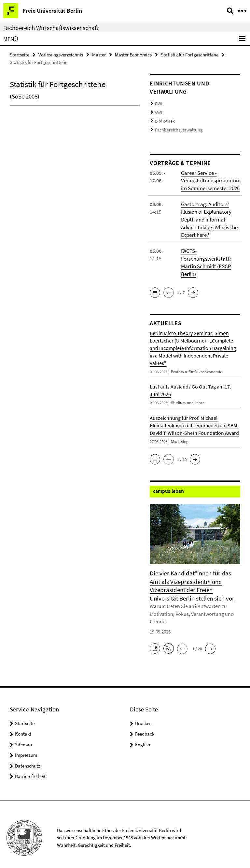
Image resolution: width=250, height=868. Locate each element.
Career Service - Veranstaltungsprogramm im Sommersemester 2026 (209, 177)
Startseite (20, 54)
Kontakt (23, 727)
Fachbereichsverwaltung (176, 127)
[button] (155, 287)
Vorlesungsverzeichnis (61, 54)
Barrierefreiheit (30, 769)
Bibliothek (164, 119)
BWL (159, 103)
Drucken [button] (143, 716)
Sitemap (23, 737)
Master (99, 54)
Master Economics (133, 54)
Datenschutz (28, 759)
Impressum (26, 748)
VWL (159, 111)
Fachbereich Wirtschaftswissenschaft (51, 28)
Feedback (145, 727)
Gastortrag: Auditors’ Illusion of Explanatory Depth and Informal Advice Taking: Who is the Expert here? (210, 215)
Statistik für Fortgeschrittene (190, 54)
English (143, 737)
